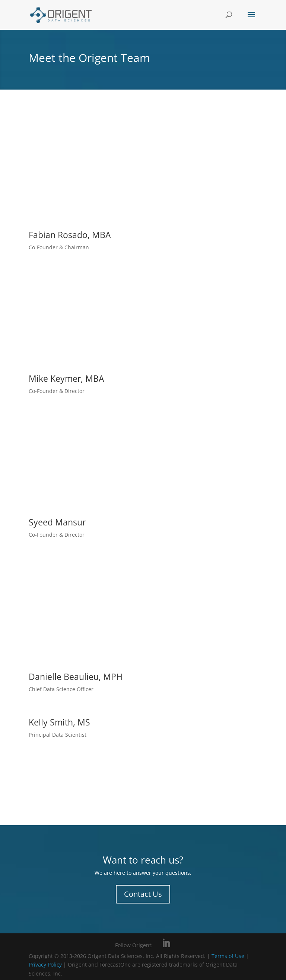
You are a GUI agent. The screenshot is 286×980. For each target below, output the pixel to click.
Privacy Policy (46, 965)
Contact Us (143, 894)
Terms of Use (228, 956)
